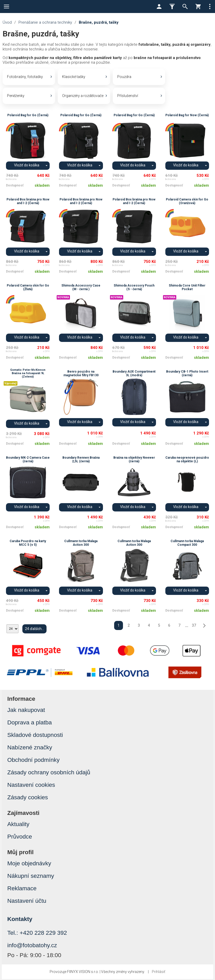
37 (194, 627)
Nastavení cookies (31, 786)
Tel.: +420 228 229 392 (37, 934)
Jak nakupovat (26, 711)
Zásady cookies (28, 798)
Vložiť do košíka (27, 166)
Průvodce (20, 838)
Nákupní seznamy (31, 877)
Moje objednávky (29, 864)
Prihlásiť (159, 973)
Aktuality (18, 825)
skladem (42, 186)
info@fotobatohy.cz (32, 946)
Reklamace (22, 889)
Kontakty (20, 920)
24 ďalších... (34, 630)
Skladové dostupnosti (35, 736)
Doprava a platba (30, 723)
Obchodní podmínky (33, 761)
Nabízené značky (30, 748)
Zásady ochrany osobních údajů (49, 773)
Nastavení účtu (27, 902)
